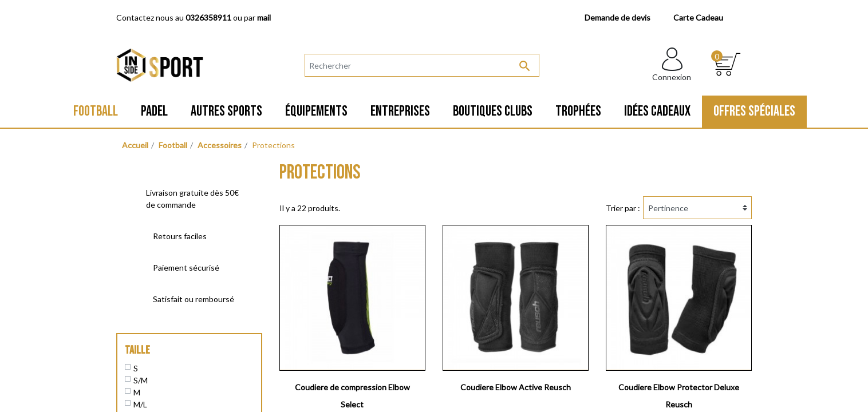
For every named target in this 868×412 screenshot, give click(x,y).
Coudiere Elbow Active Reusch (516, 387)
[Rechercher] (422, 65)
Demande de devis (618, 17)
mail (264, 17)
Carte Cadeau (698, 17)
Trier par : (623, 208)
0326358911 (208, 17)
